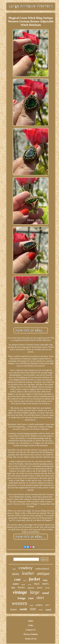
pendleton (39, 605)
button (14, 609)
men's (46, 584)
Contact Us (31, 630)
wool (45, 593)
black (37, 584)
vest (25, 580)
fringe (22, 598)
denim (40, 588)
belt (14, 569)
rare (31, 598)
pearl (31, 605)
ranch (48, 610)
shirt (40, 598)
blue (13, 588)
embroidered (42, 569)
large (35, 592)
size (33, 609)
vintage (20, 592)
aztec (47, 605)
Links (31, 625)
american (31, 588)
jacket (34, 579)
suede (23, 609)
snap (45, 580)
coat (17, 579)
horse (23, 584)
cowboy (26, 568)
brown (21, 587)
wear (41, 610)
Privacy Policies (31, 634)
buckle (48, 588)
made (30, 584)
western (20, 603)
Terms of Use (31, 639)
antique (43, 573)
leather (28, 573)
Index (31, 621)
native (16, 584)
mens (15, 574)
